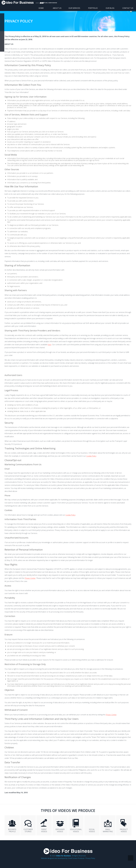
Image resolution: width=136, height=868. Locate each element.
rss (2, 45)
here (50, 345)
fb (2, 15)
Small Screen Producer (76, 858)
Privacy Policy (90, 858)
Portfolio (93, 8)
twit (2, 41)
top (131, 858)
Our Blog (110, 8)
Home (41, 8)
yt (2, 24)
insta (2, 37)
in (2, 28)
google (2, 20)
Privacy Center (30, 578)
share (2, 49)
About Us (57, 8)
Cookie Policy (91, 456)
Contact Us (128, 8)
